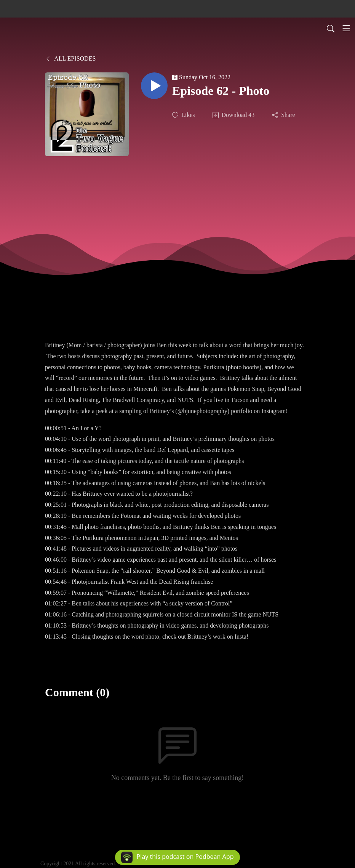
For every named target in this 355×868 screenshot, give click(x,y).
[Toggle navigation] (346, 28)
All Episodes (70, 58)
